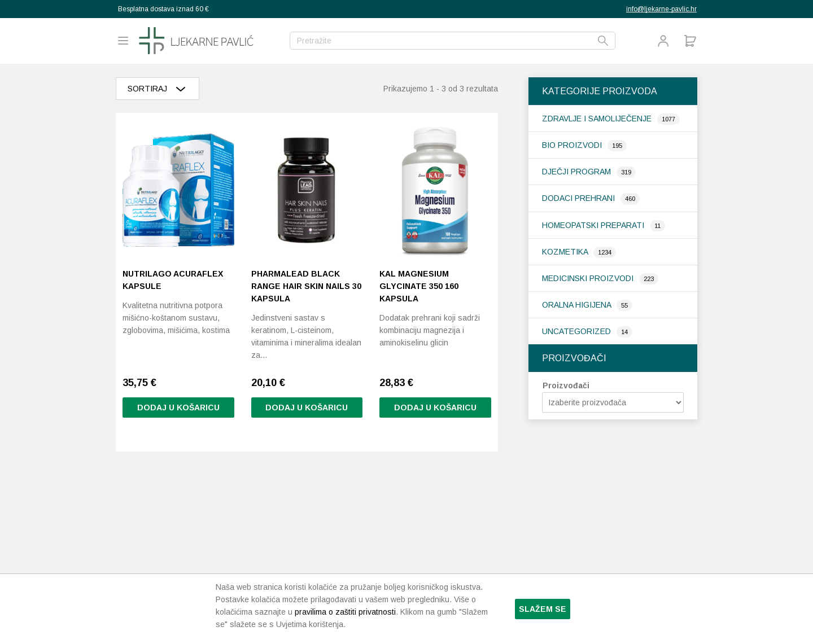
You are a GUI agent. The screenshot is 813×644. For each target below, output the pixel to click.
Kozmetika (566, 252)
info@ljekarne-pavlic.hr (661, 9)
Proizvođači (566, 385)
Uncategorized (578, 331)
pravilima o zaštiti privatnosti (345, 612)
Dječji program (578, 172)
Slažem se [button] (543, 609)
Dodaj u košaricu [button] (178, 408)
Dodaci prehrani (580, 198)
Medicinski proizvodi (589, 278)
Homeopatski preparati (594, 225)
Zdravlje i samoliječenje (598, 119)
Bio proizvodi (573, 145)
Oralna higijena (578, 305)
